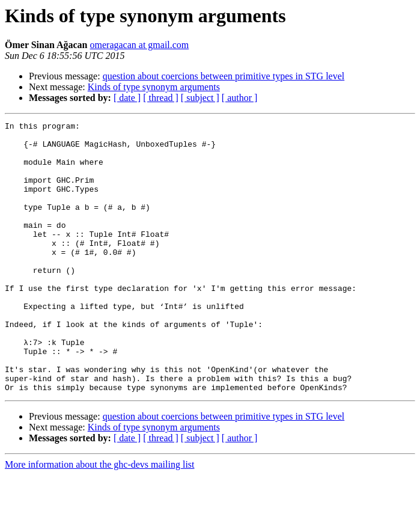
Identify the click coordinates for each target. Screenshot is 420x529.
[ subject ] (200, 98)
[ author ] (240, 98)
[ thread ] (161, 98)
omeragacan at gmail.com (140, 45)
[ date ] (127, 98)
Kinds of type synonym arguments (154, 87)
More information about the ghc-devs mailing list (100, 518)
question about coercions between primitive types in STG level (224, 76)
